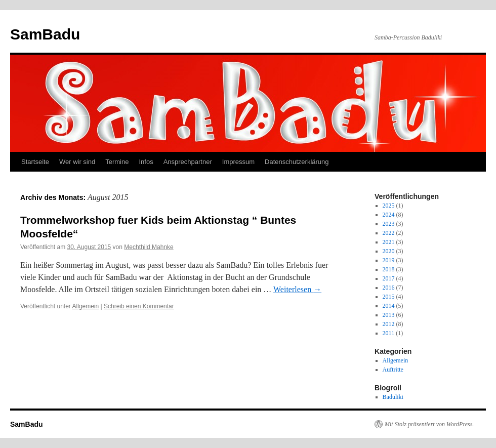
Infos (146, 162)
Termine (117, 162)
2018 (389, 269)
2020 (389, 251)
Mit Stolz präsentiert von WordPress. (429, 424)
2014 (389, 306)
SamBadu (45, 34)
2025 (389, 206)
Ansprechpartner (188, 162)
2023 (389, 224)
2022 (389, 233)
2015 (389, 297)
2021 (389, 242)
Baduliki (393, 397)
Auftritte (393, 370)
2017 (389, 278)
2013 (389, 315)
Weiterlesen (297, 289)
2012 (389, 324)
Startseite (35, 162)
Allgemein (86, 306)
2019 (389, 260)
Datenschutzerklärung (297, 162)
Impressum (238, 162)
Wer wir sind (77, 162)
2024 (389, 215)
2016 (389, 288)
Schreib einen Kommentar (139, 306)
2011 (389, 333)
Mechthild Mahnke (149, 247)
